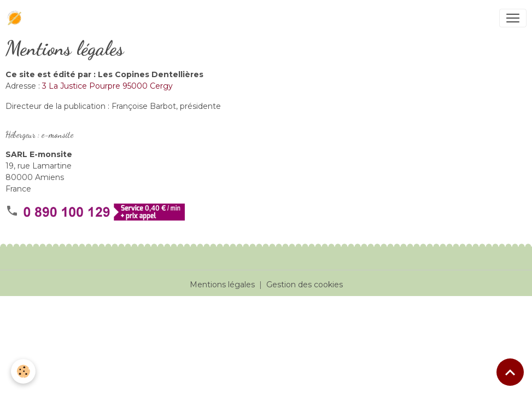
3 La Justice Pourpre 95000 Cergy (107, 86)
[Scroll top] (510, 372)
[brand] (17, 18)
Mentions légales (222, 285)
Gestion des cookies (305, 285)
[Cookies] (23, 371)
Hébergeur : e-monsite (39, 135)
